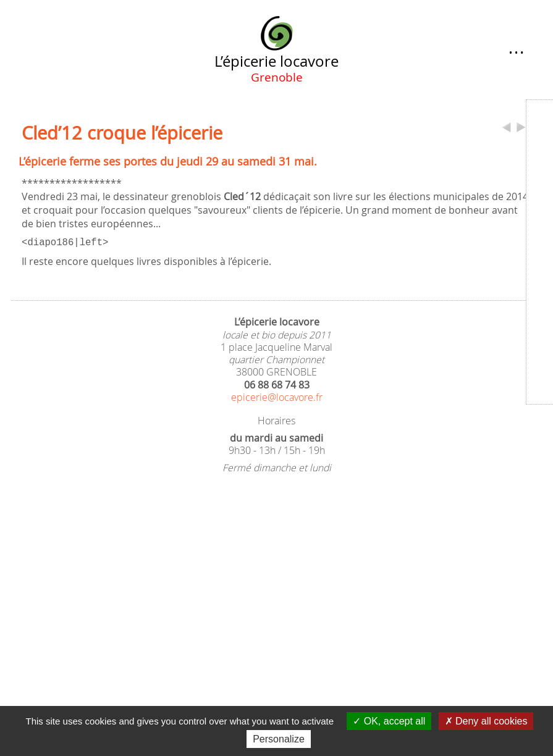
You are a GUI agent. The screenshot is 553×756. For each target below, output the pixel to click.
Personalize (279, 739)
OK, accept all (389, 721)
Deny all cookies (486, 721)
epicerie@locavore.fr (277, 396)
